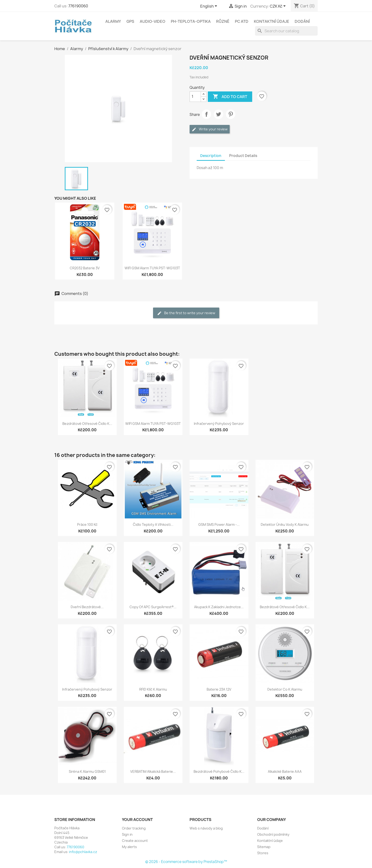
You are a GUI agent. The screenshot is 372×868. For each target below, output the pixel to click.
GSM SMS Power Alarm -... (219, 524)
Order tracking (134, 828)
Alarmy (113, 21)
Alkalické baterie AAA (285, 771)
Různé (223, 21)
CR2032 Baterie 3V (85, 268)
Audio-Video (153, 21)
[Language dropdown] (209, 6)
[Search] (286, 31)
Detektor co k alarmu (285, 689)
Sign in (127, 834)
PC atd (242, 21)
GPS (130, 21)
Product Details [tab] (243, 156)
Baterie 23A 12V (219, 689)
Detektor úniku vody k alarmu (285, 524)
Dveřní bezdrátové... (87, 607)
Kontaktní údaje (272, 21)
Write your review (210, 129)
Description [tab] (211, 156)
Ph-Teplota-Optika (191, 21)
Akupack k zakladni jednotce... (219, 607)
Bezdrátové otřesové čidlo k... (87, 424)
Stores (263, 853)
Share (206, 114)
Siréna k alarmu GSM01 (87, 771)
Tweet (219, 114)
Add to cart (230, 97)
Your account (137, 820)
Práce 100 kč (87, 524)
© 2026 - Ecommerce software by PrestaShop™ (186, 862)
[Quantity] (195, 97)
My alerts (129, 847)
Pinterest (231, 114)
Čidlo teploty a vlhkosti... (153, 524)
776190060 (78, 6)
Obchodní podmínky (273, 834)
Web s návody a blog (206, 828)
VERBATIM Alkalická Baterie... (153, 771)
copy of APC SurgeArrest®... (153, 607)
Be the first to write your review (186, 313)
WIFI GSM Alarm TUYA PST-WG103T (152, 268)
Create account (135, 841)
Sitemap (264, 847)
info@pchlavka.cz (83, 852)
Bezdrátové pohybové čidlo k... (219, 771)
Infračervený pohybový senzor (219, 424)
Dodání (302, 21)
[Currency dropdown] (279, 6)
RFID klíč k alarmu (153, 689)
